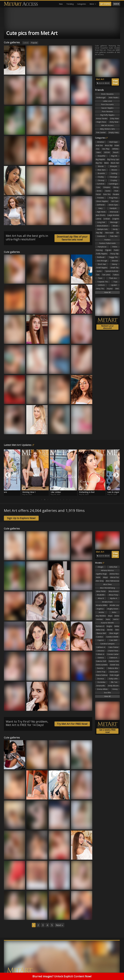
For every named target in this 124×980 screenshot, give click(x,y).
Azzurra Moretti (107, 623)
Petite (115, 247)
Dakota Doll (101, 661)
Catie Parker (114, 647)
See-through (102, 261)
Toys (115, 282)
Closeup (101, 180)
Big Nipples (100, 159)
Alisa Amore (114, 591)
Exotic (108, 191)
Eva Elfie (107, 693)
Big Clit (114, 156)
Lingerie (116, 219)
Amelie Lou (114, 605)
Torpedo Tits (103, 282)
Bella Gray (100, 630)
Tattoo (116, 275)
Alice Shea (107, 584)
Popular (34, 43)
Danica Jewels (102, 665)
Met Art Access (107, 125)
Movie (115, 226)
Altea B (101, 598)
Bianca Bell (101, 633)
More (93, 4)
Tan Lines (106, 275)
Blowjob (113, 166)
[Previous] (8, 475)
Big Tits (99, 163)
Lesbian (107, 219)
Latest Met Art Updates (19, 445)
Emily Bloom (113, 686)
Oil (118, 233)
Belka (117, 626)
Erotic (99, 191)
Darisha (100, 668)
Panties (107, 240)
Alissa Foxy (113, 595)
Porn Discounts (107, 104)
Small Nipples (102, 268)
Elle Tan (114, 682)
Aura (108, 619)
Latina (98, 219)
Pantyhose (102, 247)
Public (116, 250)
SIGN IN (116, 4)
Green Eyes (113, 205)
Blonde (101, 166)
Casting (114, 173)
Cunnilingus (113, 184)
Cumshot (101, 184)
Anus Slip (109, 145)
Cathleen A (101, 647)
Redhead (101, 257)
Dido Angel (114, 675)
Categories (82, 4)
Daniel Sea (114, 665)
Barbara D (100, 626)
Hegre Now (101, 122)
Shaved (115, 261)
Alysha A (114, 598)
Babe (99, 152)
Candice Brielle (112, 637)
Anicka (101, 612)
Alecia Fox (114, 577)
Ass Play (106, 149)
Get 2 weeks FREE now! (107, 731)
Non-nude (109, 233)
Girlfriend (101, 205)
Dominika (101, 682)
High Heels (101, 212)
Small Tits (115, 268)
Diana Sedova (102, 675)
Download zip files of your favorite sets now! (72, 238)
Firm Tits (107, 194)
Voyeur (110, 289)
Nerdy (115, 229)
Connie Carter (113, 654)
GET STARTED (105, 4)
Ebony (116, 187)
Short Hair (102, 264)
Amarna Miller (102, 605)
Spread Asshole (112, 271)
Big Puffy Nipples (107, 115)
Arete (117, 616)
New (61, 4)
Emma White (102, 689)
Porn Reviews (107, 111)
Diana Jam (114, 672)
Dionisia (101, 679)
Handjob (113, 208)
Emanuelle (101, 686)
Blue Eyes (102, 170)
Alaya (105, 577)
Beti (117, 630)
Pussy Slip (114, 254)
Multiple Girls (103, 229)
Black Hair (115, 163)
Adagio (101, 567)
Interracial (114, 212)
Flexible (116, 194)
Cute (98, 187)
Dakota (101, 658)
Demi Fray (101, 672)
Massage (114, 222)
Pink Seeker (101, 132)
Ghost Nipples (102, 201)
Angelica (100, 609)
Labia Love (107, 101)
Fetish (98, 194)
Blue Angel (114, 633)
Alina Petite (101, 591)
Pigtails (108, 250)
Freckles (101, 198)
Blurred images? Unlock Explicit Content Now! (62, 976)
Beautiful (101, 156)
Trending (70, 4)
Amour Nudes (102, 118)
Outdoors (101, 236)
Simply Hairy (114, 132)
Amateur (101, 142)
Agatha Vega (101, 574)
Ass (98, 149)
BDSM (107, 152)
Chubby (101, 177)
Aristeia (99, 619)
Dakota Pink (114, 661)
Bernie (110, 630)
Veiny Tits (100, 289)
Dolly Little (113, 679)
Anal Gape (114, 142)
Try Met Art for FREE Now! (72, 724)
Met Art (100, 79)
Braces (114, 170)
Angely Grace (113, 609)
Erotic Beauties (107, 94)
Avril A (116, 619)
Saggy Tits (113, 257)
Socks (99, 271)
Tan (98, 275)
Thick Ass (113, 278)
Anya (110, 616)
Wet (117, 289)
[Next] (116, 475)
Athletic (115, 149)
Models (100, 563)
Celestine (100, 651)
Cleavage (113, 177)
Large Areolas (113, 215)
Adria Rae (113, 567)
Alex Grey (100, 581)
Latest (26, 43)
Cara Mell (113, 640)
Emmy (115, 689)
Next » (60, 925)
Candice (100, 637)
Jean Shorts (101, 215)
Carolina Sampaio (107, 644)
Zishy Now (114, 118)
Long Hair (101, 222)
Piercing (99, 250)
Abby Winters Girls (107, 129)
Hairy (100, 208)
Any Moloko (101, 616)
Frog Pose (113, 198)
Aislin (98, 577)
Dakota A (113, 658)
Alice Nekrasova (112, 581)
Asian (117, 145)
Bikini (106, 163)
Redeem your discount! (107, 327)
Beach (116, 152)
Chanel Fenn (113, 651)
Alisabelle (101, 595)
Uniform (101, 285)
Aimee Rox (114, 574)
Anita (114, 612)
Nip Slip (99, 233)
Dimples (107, 187)
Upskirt (114, 285)
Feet (116, 191)
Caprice (101, 640)
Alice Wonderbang (107, 588)
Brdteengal (101, 97)
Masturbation (103, 226)
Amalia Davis (107, 602)
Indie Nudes (114, 97)
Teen (100, 278)
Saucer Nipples (107, 108)
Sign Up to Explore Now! (21, 518)
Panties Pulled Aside (107, 243)
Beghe (109, 626)
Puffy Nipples (102, 254)
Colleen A (100, 654)
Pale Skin (114, 236)
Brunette (101, 173)
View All (107, 292)
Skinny (114, 264)
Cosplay (114, 180)
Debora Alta (113, 668)
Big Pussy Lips (113, 159)
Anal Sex (99, 145)
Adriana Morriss (107, 570)
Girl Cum (115, 201)
